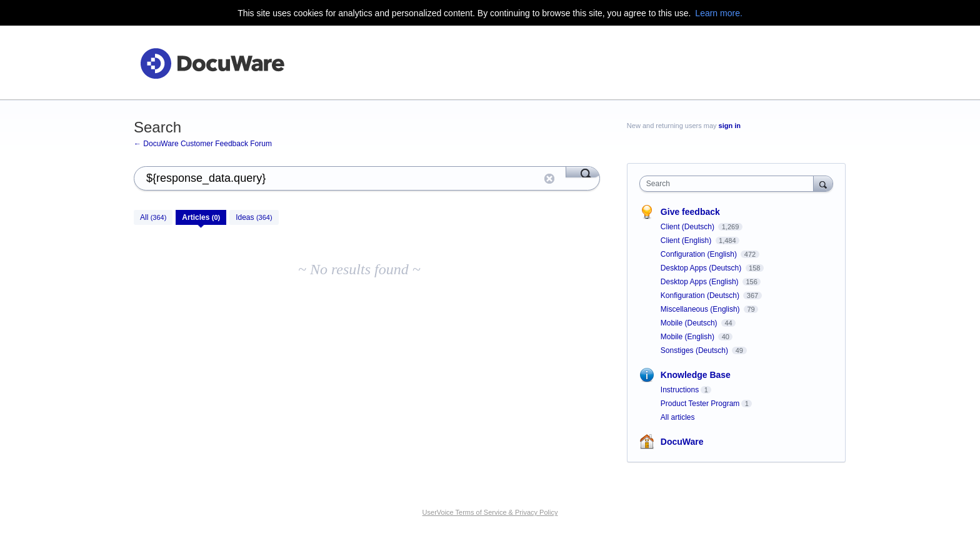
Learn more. (718, 13)
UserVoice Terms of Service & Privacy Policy (490, 512)
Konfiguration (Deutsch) (701, 295)
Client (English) (687, 241)
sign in (730, 126)
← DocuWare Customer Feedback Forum (203, 144)
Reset (549, 179)
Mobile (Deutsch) (690, 323)
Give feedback (690, 212)
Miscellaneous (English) (701, 309)
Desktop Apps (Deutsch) (702, 268)
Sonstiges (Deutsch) (695, 350)
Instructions (680, 390)
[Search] (583, 172)
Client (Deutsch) (688, 227)
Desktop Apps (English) (701, 282)
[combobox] (730, 184)
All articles (678, 417)
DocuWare (682, 442)
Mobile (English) (688, 337)
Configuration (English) (700, 254)
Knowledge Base (696, 375)
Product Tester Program (700, 404)
